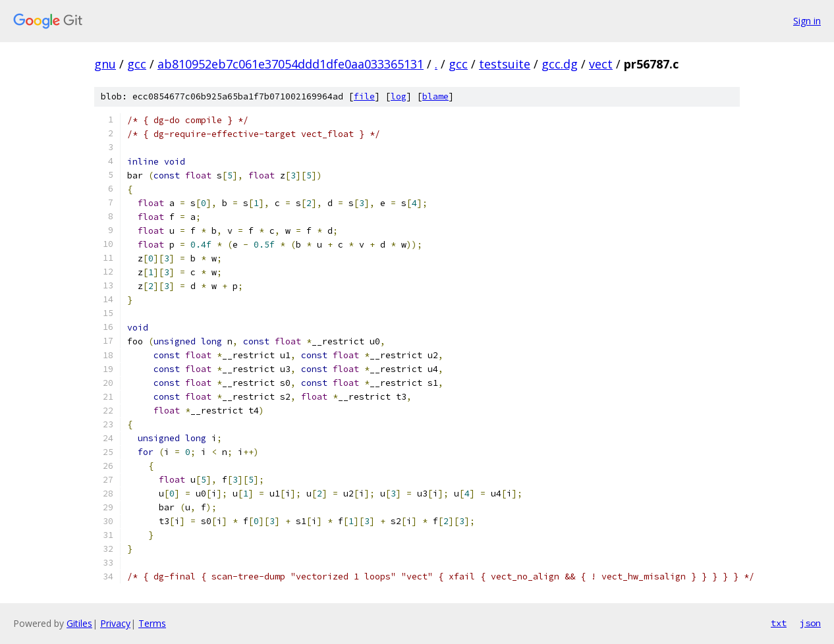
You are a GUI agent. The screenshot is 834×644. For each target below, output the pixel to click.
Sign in (807, 21)
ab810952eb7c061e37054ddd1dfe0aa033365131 (291, 64)
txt (779, 623)
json (810, 623)
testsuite (505, 64)
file (364, 96)
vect (601, 64)
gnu (105, 64)
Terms (152, 623)
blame (435, 96)
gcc (137, 64)
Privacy (115, 623)
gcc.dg (560, 64)
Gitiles (79, 623)
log (399, 96)
